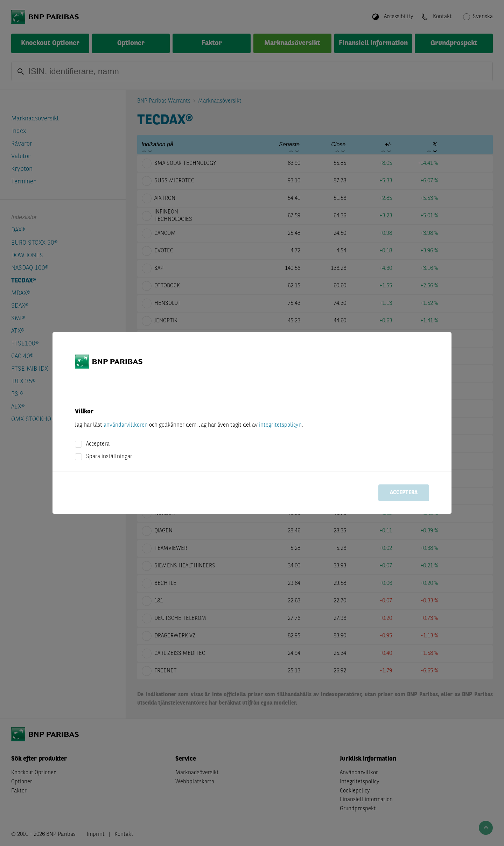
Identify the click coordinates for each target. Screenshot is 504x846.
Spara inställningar (109, 457)
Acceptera (98, 444)
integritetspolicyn (280, 425)
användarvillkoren (126, 425)
